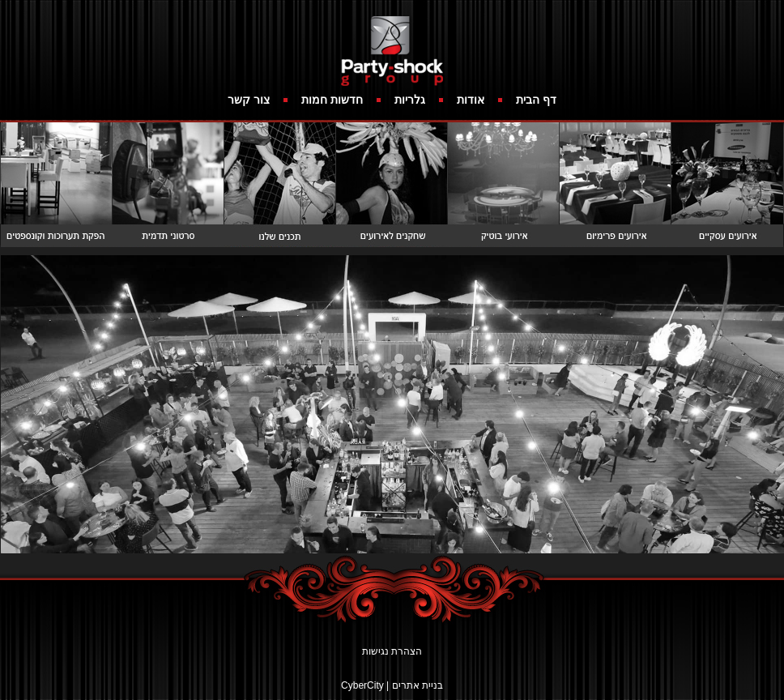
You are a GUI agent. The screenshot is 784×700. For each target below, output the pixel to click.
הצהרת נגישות (392, 651)
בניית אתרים (418, 685)
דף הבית (536, 100)
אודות (471, 100)
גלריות (410, 100)
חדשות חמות (332, 100)
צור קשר (249, 100)
